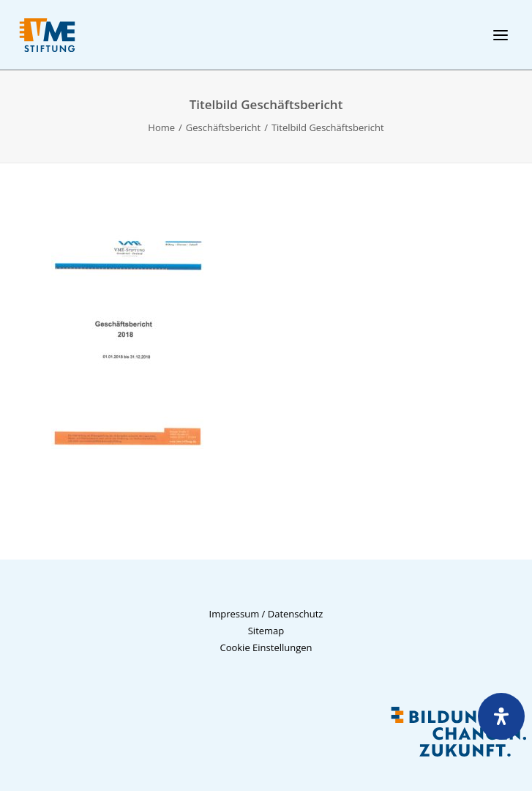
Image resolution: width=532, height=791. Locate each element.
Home (161, 127)
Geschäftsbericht (223, 127)
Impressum (235, 614)
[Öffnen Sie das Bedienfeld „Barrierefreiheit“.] (501, 716)
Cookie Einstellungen (266, 647)
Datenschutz (296, 614)
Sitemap (266, 631)
